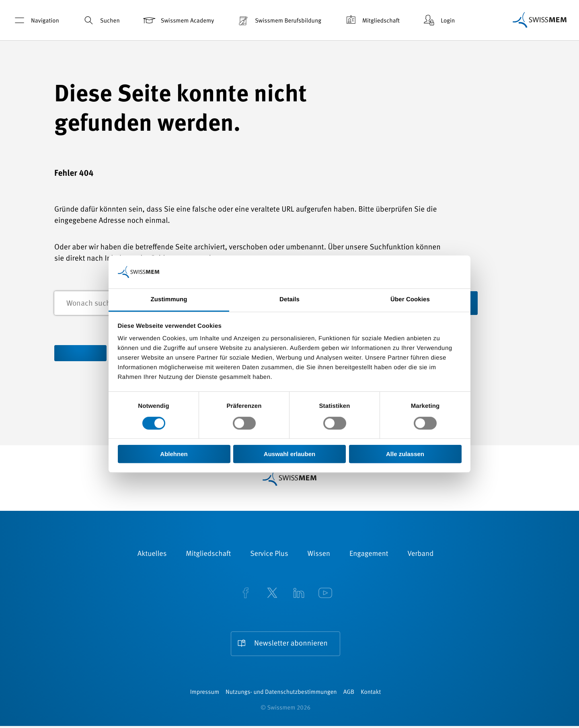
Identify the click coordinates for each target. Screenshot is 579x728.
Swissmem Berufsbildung (279, 20)
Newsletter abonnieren (291, 645)
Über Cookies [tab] (410, 300)
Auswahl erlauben (289, 454)
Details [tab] (289, 300)
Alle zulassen (405, 454)
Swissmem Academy (178, 20)
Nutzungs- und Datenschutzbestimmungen (281, 694)
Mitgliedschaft (372, 20)
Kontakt (371, 694)
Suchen (101, 20)
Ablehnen (174, 454)
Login (438, 20)
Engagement (369, 555)
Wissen (319, 555)
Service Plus (269, 555)
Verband (420, 555)
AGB (349, 694)
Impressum (205, 694)
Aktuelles (152, 555)
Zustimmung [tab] (169, 300)
